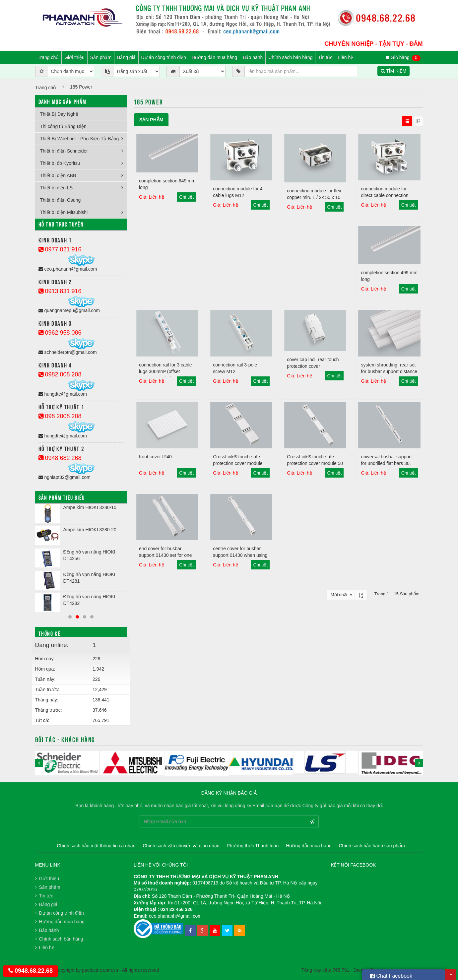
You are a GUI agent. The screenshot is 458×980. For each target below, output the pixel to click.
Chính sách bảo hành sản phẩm (372, 846)
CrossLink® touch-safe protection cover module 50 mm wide (315, 463)
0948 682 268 (60, 458)
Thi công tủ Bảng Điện (63, 126)
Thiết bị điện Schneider (64, 151)
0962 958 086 (60, 333)
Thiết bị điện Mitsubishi (64, 212)
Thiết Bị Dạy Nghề (59, 114)
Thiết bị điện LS (57, 188)
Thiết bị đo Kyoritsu (60, 163)
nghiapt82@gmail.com (65, 477)
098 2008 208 (60, 416)
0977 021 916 (60, 249)
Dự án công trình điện (164, 57)
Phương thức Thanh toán (253, 846)
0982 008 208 (60, 374)
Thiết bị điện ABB (58, 175)
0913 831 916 (60, 291)
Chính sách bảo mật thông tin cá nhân (96, 846)
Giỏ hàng (403, 58)
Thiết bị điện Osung (61, 200)
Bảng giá (126, 57)
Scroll (451, 974)
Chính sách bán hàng (290, 57)
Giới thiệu (74, 57)
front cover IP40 (155, 457)
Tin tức (325, 57)
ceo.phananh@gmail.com (68, 269)
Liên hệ (346, 57)
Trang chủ (48, 57)
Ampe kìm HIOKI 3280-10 (90, 507)
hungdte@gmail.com (63, 394)
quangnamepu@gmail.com (69, 310)
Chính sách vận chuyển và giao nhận (181, 846)
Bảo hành (253, 57)
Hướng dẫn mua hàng (214, 57)
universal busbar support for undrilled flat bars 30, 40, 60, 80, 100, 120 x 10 (387, 463)
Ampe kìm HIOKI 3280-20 (90, 530)
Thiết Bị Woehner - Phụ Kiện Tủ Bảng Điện (84, 139)
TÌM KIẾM (394, 71)
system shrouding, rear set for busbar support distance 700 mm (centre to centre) (389, 371)
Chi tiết (186, 197)
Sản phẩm (101, 57)
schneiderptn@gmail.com (68, 352)
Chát (391, 975)
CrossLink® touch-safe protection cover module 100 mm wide (238, 463)
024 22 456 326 (177, 909)
